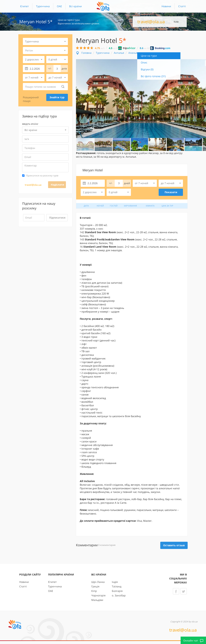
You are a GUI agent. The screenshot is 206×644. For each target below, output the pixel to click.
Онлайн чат (193, 641)
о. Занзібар (119, 595)
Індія (115, 582)
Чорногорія (98, 595)
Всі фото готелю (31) (153, 76)
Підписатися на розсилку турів (40, 176)
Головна (86, 53)
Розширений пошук (31, 99)
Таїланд (117, 586)
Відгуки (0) (147, 69)
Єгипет (24, 6)
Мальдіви (97, 600)
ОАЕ (59, 6)
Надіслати (57, 185)
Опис (144, 62)
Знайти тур (57, 97)
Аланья (133, 53)
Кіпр (94, 591)
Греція (95, 586)
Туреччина (43, 6)
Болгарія (117, 591)
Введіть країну (30, 124)
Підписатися (57, 218)
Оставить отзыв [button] (174, 545)
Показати (171, 192)
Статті (182, 6)
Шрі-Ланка (98, 582)
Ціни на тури (149, 56)
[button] (75, 6)
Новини (166, 6)
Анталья (119, 53)
